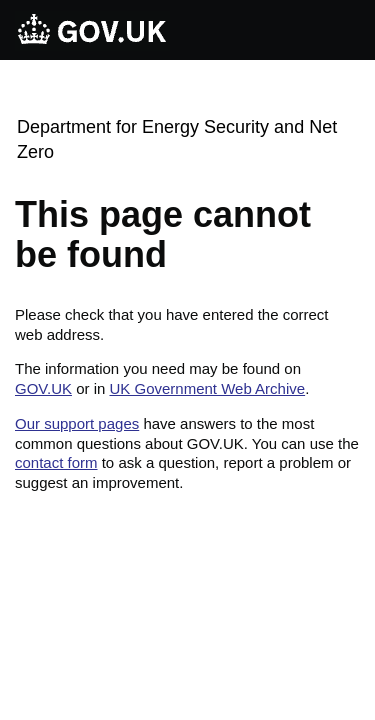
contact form (56, 462)
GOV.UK (43, 388)
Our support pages (77, 423)
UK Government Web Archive (207, 388)
